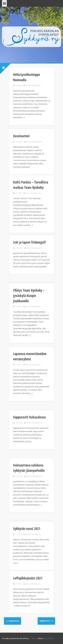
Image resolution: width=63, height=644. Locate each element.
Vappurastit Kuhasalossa (29, 417)
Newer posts (45, 621)
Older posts (14, 621)
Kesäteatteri (21, 136)
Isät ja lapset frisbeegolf (29, 242)
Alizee (41, 638)
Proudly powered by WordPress (15, 638)
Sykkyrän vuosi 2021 (27, 529)
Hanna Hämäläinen (33, 85)
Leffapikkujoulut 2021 (28, 578)
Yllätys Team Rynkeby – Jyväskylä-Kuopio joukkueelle (29, 296)
